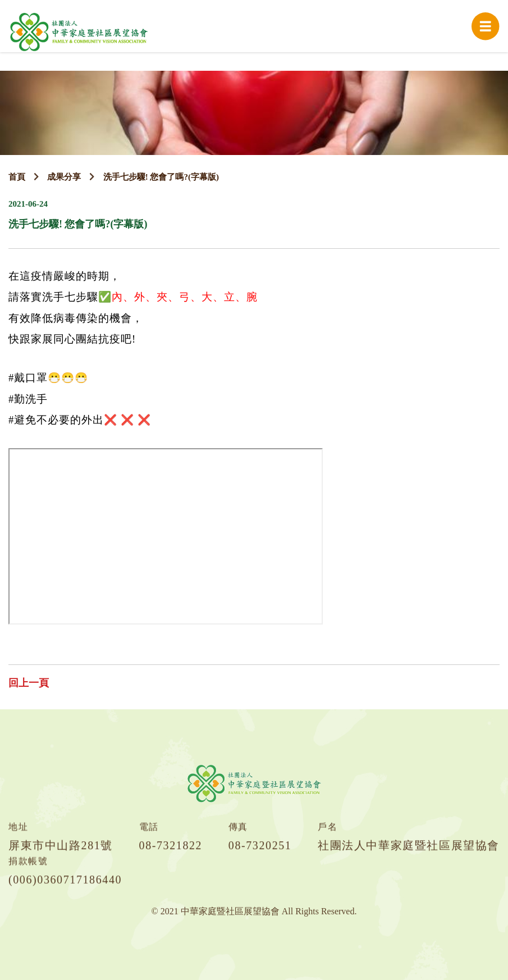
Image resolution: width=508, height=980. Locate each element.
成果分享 (64, 177)
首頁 (17, 177)
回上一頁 (29, 683)
